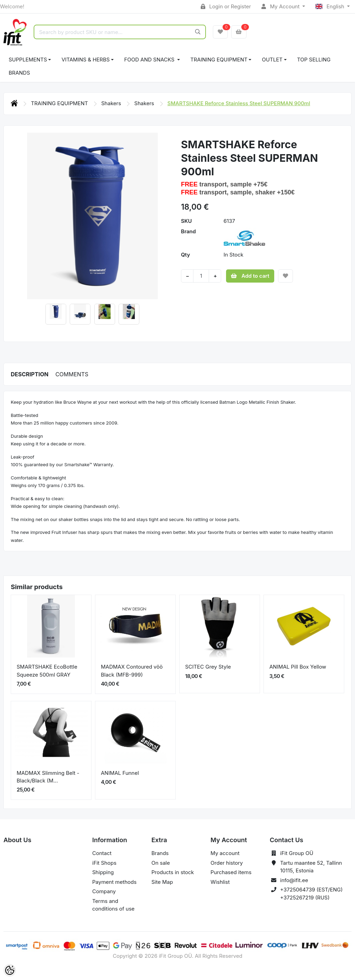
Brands (19, 73)
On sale (161, 863)
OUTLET (272, 60)
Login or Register (226, 6)
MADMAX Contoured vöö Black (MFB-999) (132, 671)
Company (104, 891)
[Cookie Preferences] (10, 970)
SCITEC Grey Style (208, 667)
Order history (227, 863)
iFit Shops (104, 863)
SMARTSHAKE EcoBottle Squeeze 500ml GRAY (47, 671)
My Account (281, 6)
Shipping (103, 872)
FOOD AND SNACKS (150, 60)
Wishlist (220, 882)
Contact (102, 853)
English (331, 6)
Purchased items (231, 872)
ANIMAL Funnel (120, 773)
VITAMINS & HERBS (85, 60)
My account (225, 853)
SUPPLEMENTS (28, 60)
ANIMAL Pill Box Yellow (298, 667)
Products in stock (173, 872)
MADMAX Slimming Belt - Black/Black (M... (48, 777)
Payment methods (114, 882)
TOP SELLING (314, 60)
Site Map (162, 882)
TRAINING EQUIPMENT (219, 60)
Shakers (112, 103)
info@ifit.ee (294, 880)
